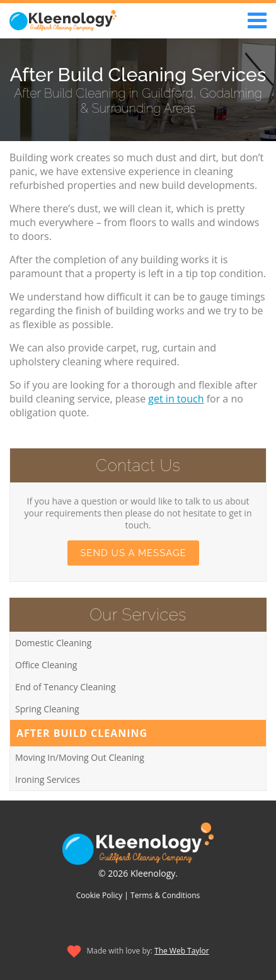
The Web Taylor (182, 951)
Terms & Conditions (165, 895)
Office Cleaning (46, 665)
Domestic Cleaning (53, 643)
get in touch (176, 399)
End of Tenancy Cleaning (66, 687)
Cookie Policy (99, 895)
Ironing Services (48, 779)
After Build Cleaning (82, 733)
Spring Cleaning (47, 709)
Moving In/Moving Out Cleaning (80, 757)
